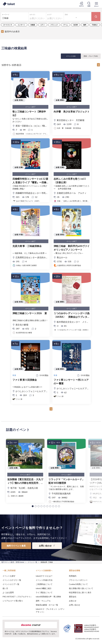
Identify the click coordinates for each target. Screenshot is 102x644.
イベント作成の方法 (44, 580)
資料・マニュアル (43, 601)
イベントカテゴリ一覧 (12, 580)
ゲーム (66, 25)
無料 (85, 25)
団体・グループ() (91, 56)
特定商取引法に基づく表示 (80, 592)
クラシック (54, 25)
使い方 (5, 588)
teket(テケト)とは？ (44, 576)
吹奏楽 (33, 25)
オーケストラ (8, 25)
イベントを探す (9, 576)
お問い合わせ (75, 605)
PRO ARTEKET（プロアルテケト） (17, 597)
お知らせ (73, 601)
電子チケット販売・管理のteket (13, 562)
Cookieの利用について (78, 584)
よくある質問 (8, 592)
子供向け (95, 25)
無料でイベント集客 (16, 546)
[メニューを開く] (96, 4)
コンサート (21, 25)
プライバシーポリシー (78, 580)
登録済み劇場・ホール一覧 (47, 605)
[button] (33, 506)
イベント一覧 (32, 562)
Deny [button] (79, 631)
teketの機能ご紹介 (44, 588)
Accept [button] (93, 631)
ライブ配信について (44, 592)
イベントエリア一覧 (11, 584)
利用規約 (73, 576)
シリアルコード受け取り (13, 601)
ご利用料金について (44, 584)
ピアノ (43, 25)
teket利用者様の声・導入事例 (48, 597)
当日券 (76, 25)
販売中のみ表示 (12, 31)
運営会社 (73, 597)
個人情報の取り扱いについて (81, 588)
